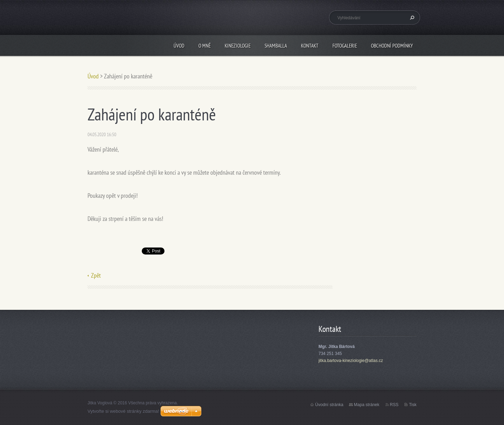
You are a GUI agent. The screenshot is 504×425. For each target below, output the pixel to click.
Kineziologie (238, 46)
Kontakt (310, 46)
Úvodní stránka (329, 405)
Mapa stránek (367, 405)
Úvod (179, 46)
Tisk (413, 405)
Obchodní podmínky (392, 46)
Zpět (96, 275)
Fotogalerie (345, 46)
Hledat (411, 18)
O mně (205, 46)
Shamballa (276, 46)
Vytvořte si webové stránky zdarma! (123, 411)
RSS (394, 405)
